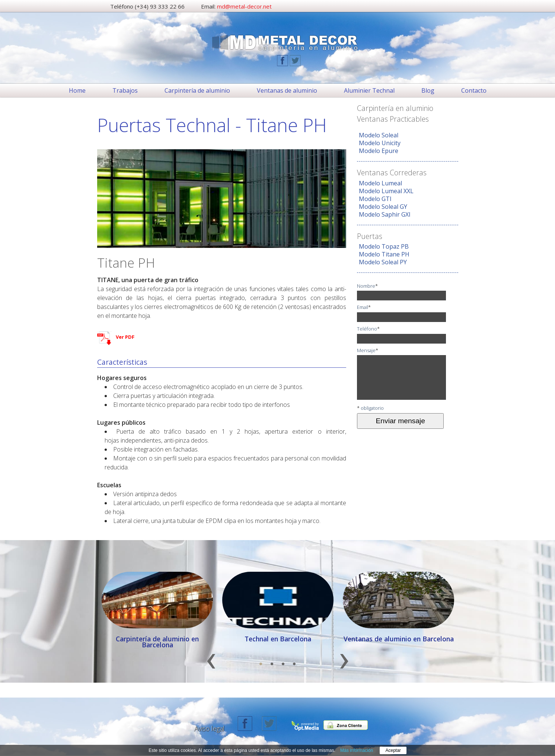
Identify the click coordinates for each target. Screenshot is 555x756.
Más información (357, 750)
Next (344, 665)
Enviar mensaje (401, 421)
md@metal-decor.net (244, 6)
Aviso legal (209, 728)
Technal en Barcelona (278, 639)
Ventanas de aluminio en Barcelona (399, 639)
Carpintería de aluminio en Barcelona (157, 642)
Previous (211, 665)
